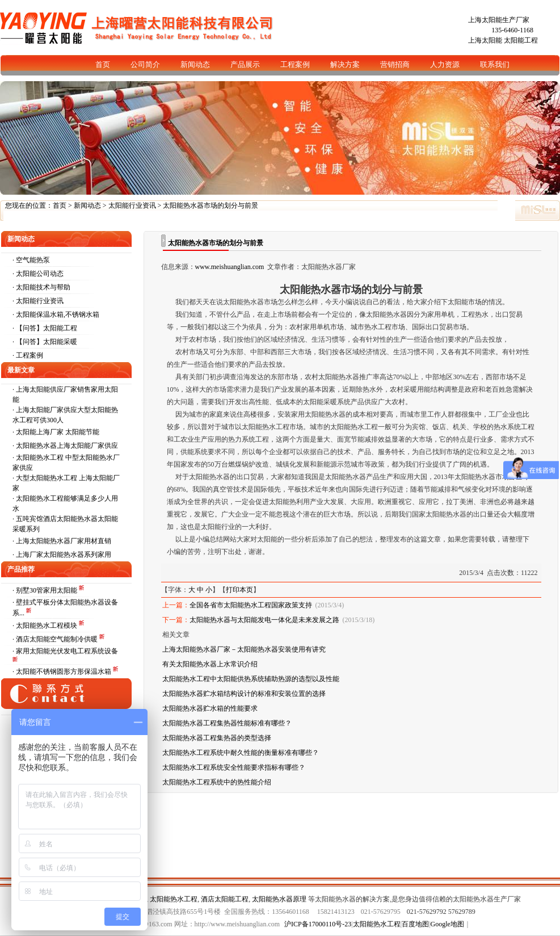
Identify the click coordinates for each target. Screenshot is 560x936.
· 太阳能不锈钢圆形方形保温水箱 (63, 671)
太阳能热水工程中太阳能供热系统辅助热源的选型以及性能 (251, 679)
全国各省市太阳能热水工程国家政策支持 (251, 605)
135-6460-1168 (512, 30)
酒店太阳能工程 (225, 899)
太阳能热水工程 (174, 899)
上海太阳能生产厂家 (499, 20)
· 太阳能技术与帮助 (41, 287)
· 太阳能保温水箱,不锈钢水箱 (56, 314)
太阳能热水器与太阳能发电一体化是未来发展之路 (264, 620)
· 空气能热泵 (31, 260)
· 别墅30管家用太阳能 (46, 590)
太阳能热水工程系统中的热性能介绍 (217, 782)
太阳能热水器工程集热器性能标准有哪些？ (227, 723)
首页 (60, 205)
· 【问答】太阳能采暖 (45, 342)
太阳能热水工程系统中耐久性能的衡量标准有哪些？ (241, 753)
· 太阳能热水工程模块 (46, 626)
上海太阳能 (485, 40)
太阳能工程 (521, 40)
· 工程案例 (28, 355)
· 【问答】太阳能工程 (45, 328)
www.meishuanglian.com (230, 267)
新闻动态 (87, 205)
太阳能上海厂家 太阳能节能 (58, 432)
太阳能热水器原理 (279, 899)
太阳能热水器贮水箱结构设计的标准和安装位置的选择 (244, 694)
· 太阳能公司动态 (38, 274)
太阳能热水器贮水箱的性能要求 (210, 708)
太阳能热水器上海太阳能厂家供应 (67, 446)
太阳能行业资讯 (132, 205)
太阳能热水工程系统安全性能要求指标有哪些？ (234, 767)
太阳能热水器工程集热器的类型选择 (217, 738)
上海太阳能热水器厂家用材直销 (64, 541)
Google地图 (447, 924)
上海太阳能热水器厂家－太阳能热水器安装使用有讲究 (244, 649)
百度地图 (415, 924)
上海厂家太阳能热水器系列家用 (64, 555)
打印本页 (239, 590)
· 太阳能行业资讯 (38, 301)
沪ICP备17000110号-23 (318, 924)
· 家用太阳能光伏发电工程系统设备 (65, 651)
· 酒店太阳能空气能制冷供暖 (56, 639)
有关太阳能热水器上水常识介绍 (210, 664)
